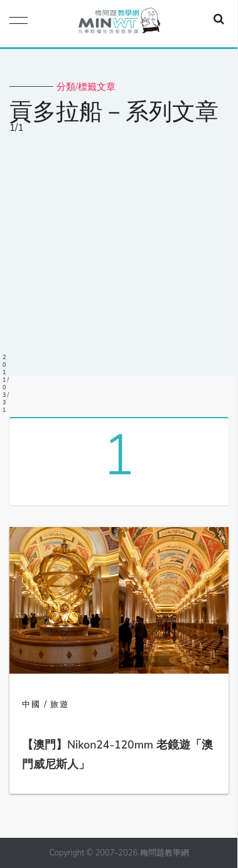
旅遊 (60, 704)
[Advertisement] (119, 258)
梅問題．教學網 (119, 24)
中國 (31, 704)
